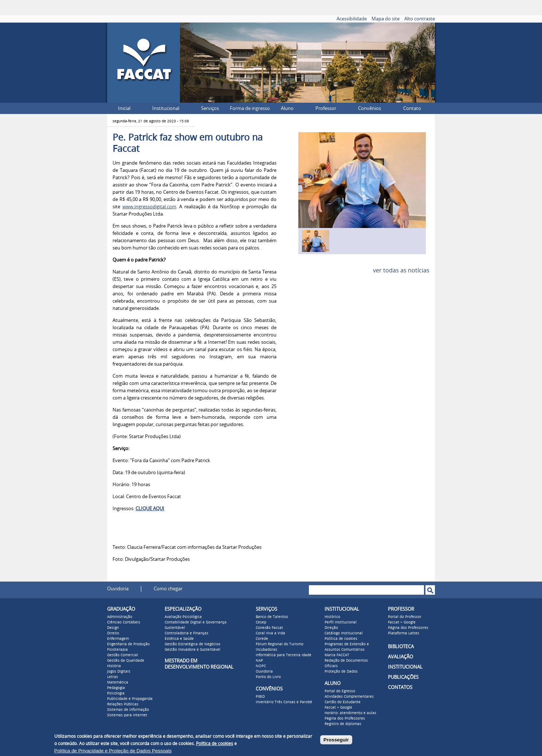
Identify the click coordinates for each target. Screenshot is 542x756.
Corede (262, 639)
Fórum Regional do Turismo (280, 644)
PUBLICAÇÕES (403, 677)
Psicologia (116, 693)
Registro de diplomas (343, 724)
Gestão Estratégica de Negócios (193, 644)
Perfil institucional (341, 622)
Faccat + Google (338, 708)
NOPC (261, 666)
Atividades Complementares (349, 697)
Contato (412, 108)
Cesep (261, 622)
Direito (113, 633)
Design (113, 628)
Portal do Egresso (340, 691)
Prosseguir (336, 740)
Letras (113, 677)
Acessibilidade (352, 19)
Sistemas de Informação (128, 710)
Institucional (166, 108)
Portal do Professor (405, 617)
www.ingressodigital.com (149, 207)
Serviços (210, 108)
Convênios (370, 108)
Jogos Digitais (119, 672)
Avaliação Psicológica (183, 617)
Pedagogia (116, 688)
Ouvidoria (118, 589)
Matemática (118, 682)
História (114, 666)
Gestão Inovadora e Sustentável (193, 650)
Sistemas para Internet (127, 715)
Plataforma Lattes (404, 633)
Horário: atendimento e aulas (350, 713)
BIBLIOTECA (401, 647)
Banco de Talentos (272, 617)
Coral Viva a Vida (270, 633)
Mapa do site (386, 19)
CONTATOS (400, 687)
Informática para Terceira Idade (284, 655)
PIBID (260, 697)
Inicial (124, 108)
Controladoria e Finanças (186, 633)
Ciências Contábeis (124, 622)
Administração (120, 617)
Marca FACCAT (337, 655)
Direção (331, 628)
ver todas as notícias (401, 270)
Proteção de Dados (341, 672)
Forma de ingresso (250, 108)
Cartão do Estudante (343, 702)
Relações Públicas (123, 704)
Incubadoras (266, 650)
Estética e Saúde (179, 639)
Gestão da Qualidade (126, 661)
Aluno (287, 108)
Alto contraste (420, 19)
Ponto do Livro (268, 677)
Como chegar (168, 589)
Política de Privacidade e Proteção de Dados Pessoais (113, 751)
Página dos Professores (345, 718)
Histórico (332, 617)
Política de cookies (341, 639)
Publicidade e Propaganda (130, 699)
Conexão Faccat (269, 628)
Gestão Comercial (123, 655)
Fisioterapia (117, 650)
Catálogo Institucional (344, 633)
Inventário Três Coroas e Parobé (284, 702)
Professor (326, 108)
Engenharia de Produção (128, 644)
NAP (259, 661)
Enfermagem (118, 639)
